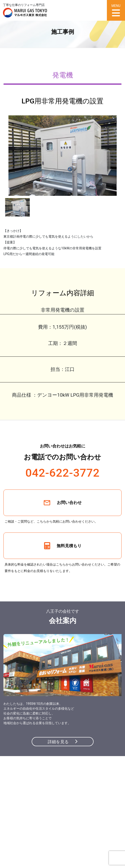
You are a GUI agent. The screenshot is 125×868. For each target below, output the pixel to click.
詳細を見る (63, 742)
